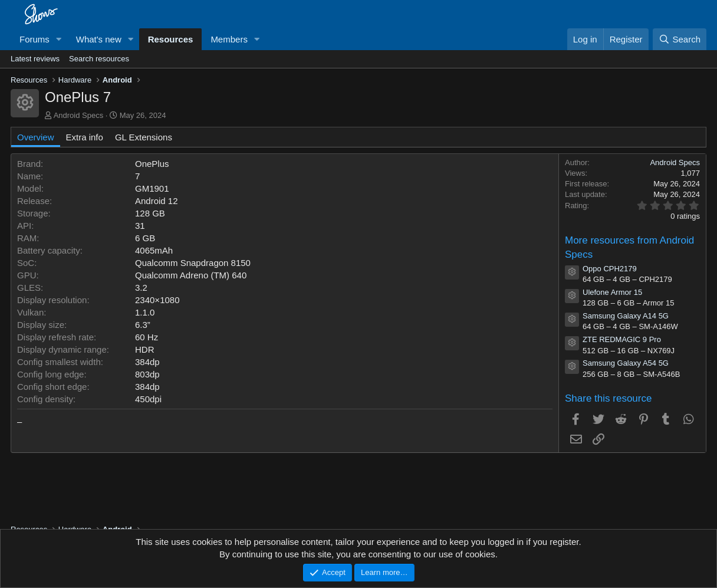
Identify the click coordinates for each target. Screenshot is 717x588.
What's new (99, 39)
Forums (34, 39)
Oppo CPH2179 (610, 269)
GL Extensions (144, 137)
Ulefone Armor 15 (612, 292)
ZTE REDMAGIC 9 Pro (622, 339)
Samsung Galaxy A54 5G (626, 363)
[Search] (680, 39)
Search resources (99, 59)
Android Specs (79, 115)
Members (229, 39)
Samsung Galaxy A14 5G (626, 316)
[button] (59, 39)
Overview (36, 137)
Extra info (85, 137)
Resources (171, 39)
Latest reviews (35, 59)
